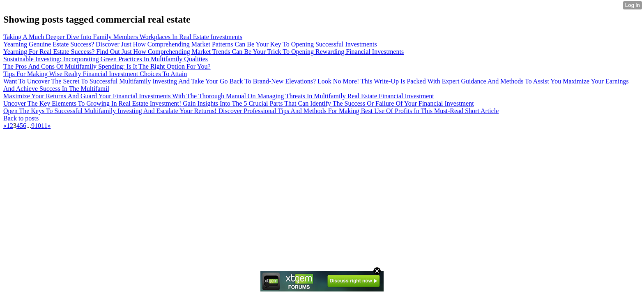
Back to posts (21, 118)
